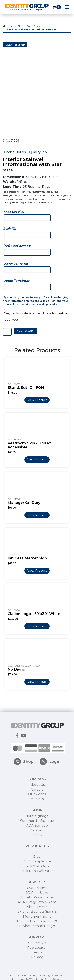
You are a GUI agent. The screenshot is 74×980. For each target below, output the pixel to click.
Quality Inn (38, 152)
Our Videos (37, 805)
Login (50, 772)
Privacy (37, 968)
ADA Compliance (37, 872)
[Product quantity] (7, 332)
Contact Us (37, 954)
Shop (20, 26)
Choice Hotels (15, 152)
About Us (37, 796)
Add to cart (26, 331)
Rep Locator (37, 959)
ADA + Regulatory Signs (37, 913)
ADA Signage (37, 836)
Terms (37, 963)
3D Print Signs (37, 904)
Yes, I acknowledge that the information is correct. (36, 316)
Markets (37, 810)
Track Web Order (37, 877)
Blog (37, 868)
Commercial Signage (37, 831)
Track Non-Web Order (37, 882)
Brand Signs (33, 26)
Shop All (37, 846)
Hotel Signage (37, 827)
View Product (37, 400)
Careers (37, 800)
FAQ (37, 863)
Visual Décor (37, 918)
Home (11, 26)
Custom (37, 841)
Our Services (37, 899)
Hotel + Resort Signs (37, 908)
